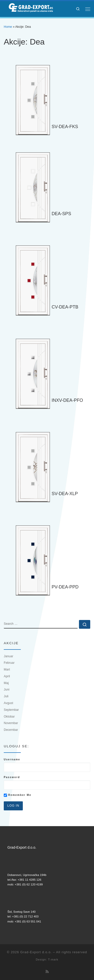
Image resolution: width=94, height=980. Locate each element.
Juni (7, 690)
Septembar (11, 710)
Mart (7, 670)
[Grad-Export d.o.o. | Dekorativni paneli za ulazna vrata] (28, 9)
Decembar (11, 730)
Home (8, 27)
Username (12, 759)
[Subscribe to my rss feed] (47, 972)
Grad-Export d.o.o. (36, 952)
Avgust (8, 703)
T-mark (53, 959)
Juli (6, 696)
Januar (9, 656)
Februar (9, 663)
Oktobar (9, 717)
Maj (6, 683)
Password (12, 777)
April (7, 676)
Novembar (11, 723)
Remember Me (18, 795)
